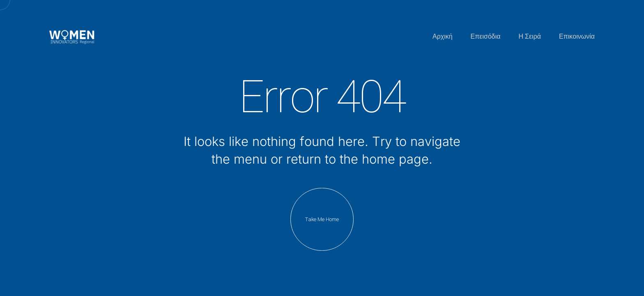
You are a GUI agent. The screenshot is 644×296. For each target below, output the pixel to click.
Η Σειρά (530, 36)
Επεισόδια (486, 36)
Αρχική (443, 36)
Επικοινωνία (577, 36)
